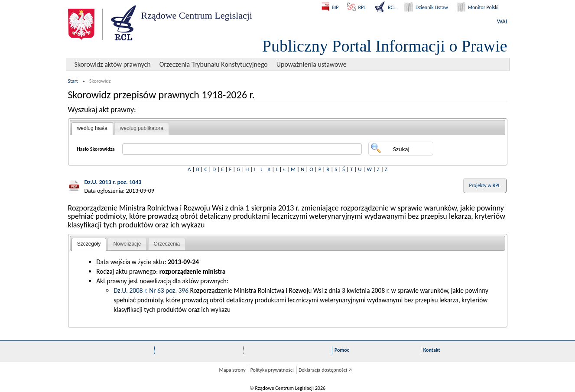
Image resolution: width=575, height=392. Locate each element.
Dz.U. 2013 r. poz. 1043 (113, 182)
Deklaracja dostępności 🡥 (325, 370)
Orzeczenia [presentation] (167, 244)
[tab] (92, 129)
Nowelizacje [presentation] (127, 244)
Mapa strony (232, 370)
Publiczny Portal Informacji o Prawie (385, 46)
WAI (502, 21)
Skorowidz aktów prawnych (113, 64)
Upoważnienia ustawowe (312, 64)
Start (73, 81)
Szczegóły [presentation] (89, 244)
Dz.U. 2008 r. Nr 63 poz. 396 (151, 290)
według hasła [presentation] (92, 128)
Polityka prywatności (272, 370)
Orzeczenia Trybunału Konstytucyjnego (214, 64)
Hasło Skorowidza (96, 149)
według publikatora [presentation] (142, 128)
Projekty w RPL (485, 185)
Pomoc (342, 350)
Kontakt (432, 350)
